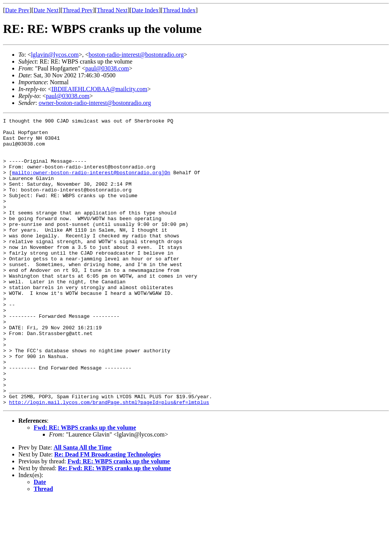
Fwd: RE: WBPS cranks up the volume (85, 485)
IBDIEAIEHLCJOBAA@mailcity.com (99, 89)
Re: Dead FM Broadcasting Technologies (108, 512)
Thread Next (112, 10)
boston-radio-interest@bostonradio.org (136, 55)
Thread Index (179, 10)
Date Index (145, 10)
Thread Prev (78, 10)
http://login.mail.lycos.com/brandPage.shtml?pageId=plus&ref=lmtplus (109, 460)
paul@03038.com (107, 68)
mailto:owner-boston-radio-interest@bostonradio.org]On (91, 184)
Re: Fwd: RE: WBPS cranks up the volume (115, 526)
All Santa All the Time (82, 505)
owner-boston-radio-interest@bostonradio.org (95, 103)
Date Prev (17, 10)
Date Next (46, 10)
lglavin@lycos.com (55, 55)
